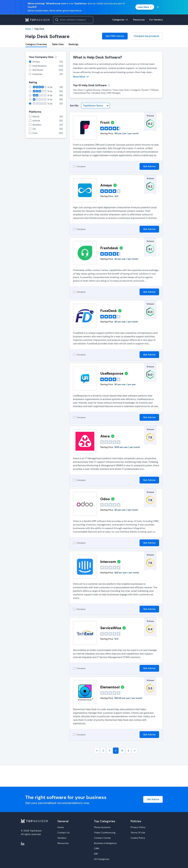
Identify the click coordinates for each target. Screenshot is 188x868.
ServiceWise (111, 628)
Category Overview (36, 44)
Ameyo (106, 185)
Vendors (62, 838)
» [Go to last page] (135, 751)
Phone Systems (102, 827)
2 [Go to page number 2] (116, 751)
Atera (105, 436)
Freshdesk (109, 248)
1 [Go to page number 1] (109, 751)
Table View (58, 44)
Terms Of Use (138, 833)
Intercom (108, 562)
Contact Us (64, 833)
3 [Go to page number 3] (122, 751)
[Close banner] (158, 7)
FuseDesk (109, 311)
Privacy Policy (138, 827)
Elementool (110, 687)
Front (105, 122)
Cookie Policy (138, 838)
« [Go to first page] (97, 751)
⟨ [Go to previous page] (103, 751)
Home (61, 827)
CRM (97, 848)
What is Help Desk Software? (98, 57)
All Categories (102, 859)
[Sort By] (96, 106)
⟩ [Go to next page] (128, 751)
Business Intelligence (105, 843)
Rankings (74, 44)
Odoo (105, 499)
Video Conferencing (105, 833)
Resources (63, 843)
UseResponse (112, 373)
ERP (96, 854)
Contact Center (102, 838)
